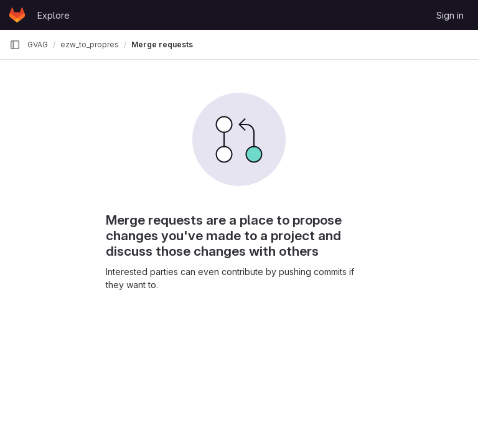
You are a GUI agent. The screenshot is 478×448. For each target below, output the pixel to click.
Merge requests (162, 44)
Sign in (450, 15)
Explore (54, 15)
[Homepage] (17, 15)
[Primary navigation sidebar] (15, 45)
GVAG (38, 44)
